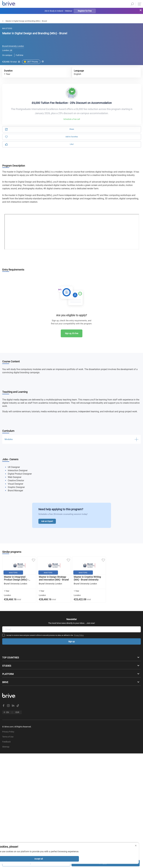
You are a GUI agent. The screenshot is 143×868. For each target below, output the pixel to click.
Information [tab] (104, 36)
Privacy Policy (96, 602)
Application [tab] (39, 36)
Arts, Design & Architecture (23, 21)
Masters (3, 21)
